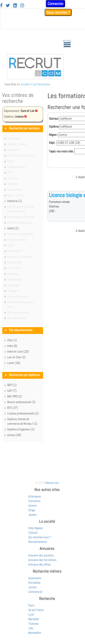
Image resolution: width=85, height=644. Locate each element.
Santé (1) (13, 228)
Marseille (34, 619)
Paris (31, 605)
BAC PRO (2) (15, 396)
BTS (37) (13, 408)
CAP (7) (12, 391)
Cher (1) (12, 340)
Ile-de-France (36, 610)
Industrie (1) (15, 201)
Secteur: (54, 119)
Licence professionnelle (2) (23, 413)
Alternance (35, 496)
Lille (31, 628)
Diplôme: (54, 126)
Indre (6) (12, 346)
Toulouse (33, 624)
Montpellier (35, 633)
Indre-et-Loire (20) (18, 351)
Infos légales (36, 528)
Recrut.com (52, 483)
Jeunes (32, 515)
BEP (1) (12, 385)
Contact (33, 533)
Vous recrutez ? (58, 12)
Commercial (35, 592)
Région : (53, 135)
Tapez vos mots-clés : (62, 151)
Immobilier (34, 583)
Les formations (41, 84)
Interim (33, 505)
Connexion (55, 4)
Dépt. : (53, 143)
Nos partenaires (38, 542)
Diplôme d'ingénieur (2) (21, 429)
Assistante (35, 578)
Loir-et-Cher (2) (16, 357)
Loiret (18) (14, 363)
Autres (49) (14, 435)
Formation (34, 501)
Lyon (31, 614)
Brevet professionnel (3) (21, 402)
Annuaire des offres (39, 564)
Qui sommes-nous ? (40, 537)
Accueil (25, 84)
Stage (32, 510)
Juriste (32, 587)
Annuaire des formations (42, 560)
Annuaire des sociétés (41, 555)
